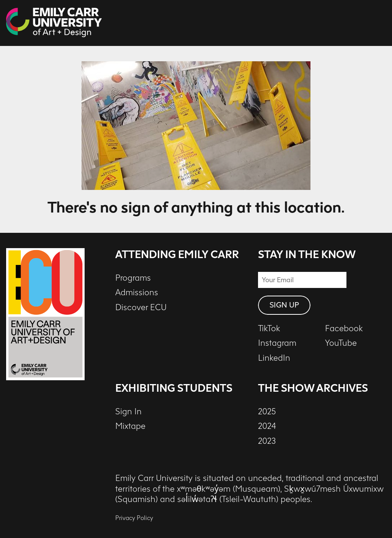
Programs (133, 278)
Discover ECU (141, 307)
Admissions (137, 293)
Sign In (128, 412)
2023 (267, 441)
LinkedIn (274, 358)
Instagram (277, 343)
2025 (267, 412)
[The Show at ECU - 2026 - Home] (54, 23)
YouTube (341, 343)
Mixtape (130, 426)
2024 (267, 426)
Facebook (344, 329)
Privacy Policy (134, 518)
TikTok (269, 329)
